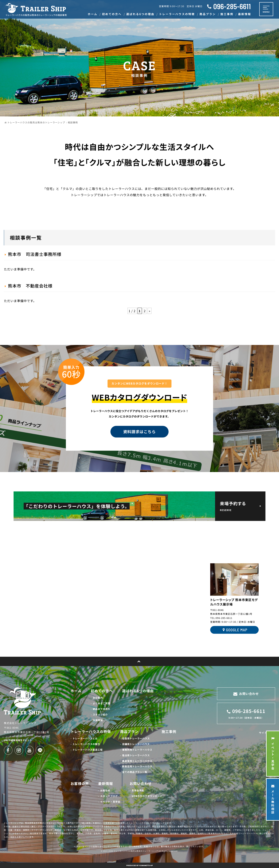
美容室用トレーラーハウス (137, 761)
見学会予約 (138, 790)
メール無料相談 (273, 799)
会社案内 (98, 698)
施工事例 (169, 732)
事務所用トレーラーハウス (137, 750)
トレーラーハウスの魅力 (86, 744)
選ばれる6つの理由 (138, 691)
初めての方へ (102, 691)
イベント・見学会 (110, 802)
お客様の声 (80, 784)
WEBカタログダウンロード (147, 796)
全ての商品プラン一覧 (135, 772)
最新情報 (106, 784)
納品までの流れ (102, 709)
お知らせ (105, 790)
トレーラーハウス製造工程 (87, 750)
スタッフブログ (109, 796)
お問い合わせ (141, 784)
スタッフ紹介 (100, 715)
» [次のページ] (150, 311)
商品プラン (129, 732)
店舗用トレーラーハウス (136, 744)
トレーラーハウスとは (85, 738)
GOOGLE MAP (234, 630)
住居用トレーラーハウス (136, 738)
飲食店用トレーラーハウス (137, 766)
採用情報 (98, 720)
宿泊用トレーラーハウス (136, 755)
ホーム (76, 691)
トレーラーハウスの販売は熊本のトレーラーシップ (136, 851)
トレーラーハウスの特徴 (91, 732)
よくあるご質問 (102, 703)
